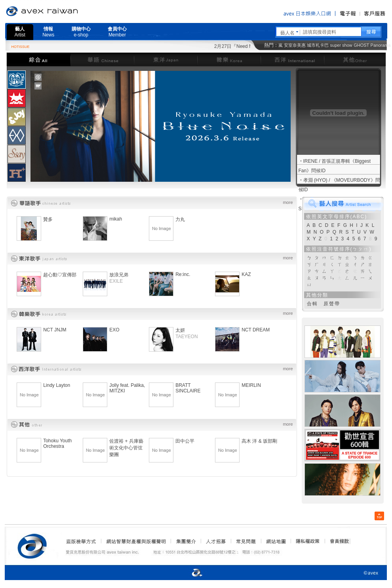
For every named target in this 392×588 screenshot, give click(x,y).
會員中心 (117, 32)
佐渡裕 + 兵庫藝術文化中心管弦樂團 (126, 448)
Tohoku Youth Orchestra (57, 443)
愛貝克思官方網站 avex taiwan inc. (64, 11)
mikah (116, 219)
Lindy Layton (57, 385)
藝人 (20, 32)
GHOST (361, 45)
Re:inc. (183, 274)
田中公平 (185, 441)
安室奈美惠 (295, 45)
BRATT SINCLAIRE (188, 388)
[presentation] (17, 80)
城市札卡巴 (318, 45)
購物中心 (81, 32)
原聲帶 (332, 304)
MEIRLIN (251, 385)
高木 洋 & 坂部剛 (259, 441)
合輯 (312, 304)
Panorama (381, 45)
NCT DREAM (256, 330)
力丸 (180, 219)
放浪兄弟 (119, 275)
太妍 (180, 330)
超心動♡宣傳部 (60, 275)
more (288, 202)
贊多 (48, 219)
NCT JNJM (55, 330)
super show (341, 45)
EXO (114, 330)
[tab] (17, 79)
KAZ (246, 274)
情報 (48, 32)
